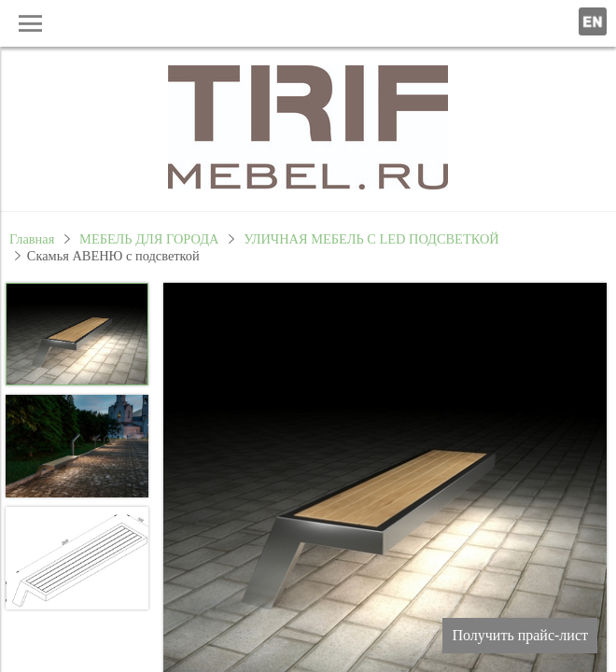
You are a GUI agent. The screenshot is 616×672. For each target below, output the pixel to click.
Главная (32, 239)
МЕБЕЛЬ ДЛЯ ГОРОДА (149, 239)
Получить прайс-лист (520, 635)
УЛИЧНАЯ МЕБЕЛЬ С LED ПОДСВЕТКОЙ (371, 239)
